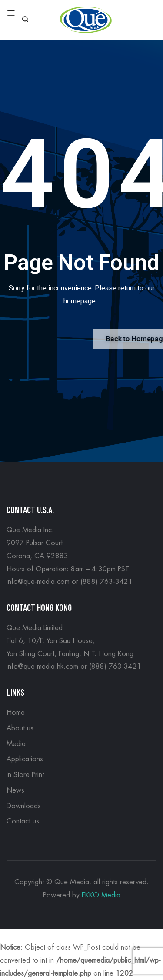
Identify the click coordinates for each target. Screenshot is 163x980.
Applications (25, 759)
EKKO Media (101, 895)
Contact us (23, 821)
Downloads (24, 806)
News (15, 790)
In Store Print (25, 775)
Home (16, 713)
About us (20, 728)
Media (16, 744)
